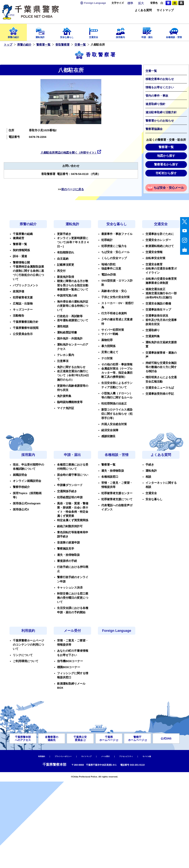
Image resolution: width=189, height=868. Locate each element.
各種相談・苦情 (174, 32)
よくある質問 (143, 10)
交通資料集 (153, 336)
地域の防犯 (108, 264)
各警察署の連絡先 (52, 739)
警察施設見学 (66, 549)
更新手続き (64, 234)
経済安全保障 (110, 430)
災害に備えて (110, 352)
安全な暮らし (67, 32)
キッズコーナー (23, 310)
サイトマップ (165, 10)
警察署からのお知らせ (160, 121)
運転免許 (40, 32)
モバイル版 (147, 756)
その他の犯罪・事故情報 (117, 364)
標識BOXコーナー (69, 667)
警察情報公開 (21, 262)
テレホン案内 (66, 355)
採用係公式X (21, 509)
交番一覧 (80, 45)
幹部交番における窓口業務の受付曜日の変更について (73, 598)
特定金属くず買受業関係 (73, 520)
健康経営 (19, 238)
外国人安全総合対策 (114, 424)
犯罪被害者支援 (23, 297)
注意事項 (63, 361)
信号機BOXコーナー (70, 661)
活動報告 (19, 316)
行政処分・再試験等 (70, 316)
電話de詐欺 (109, 275)
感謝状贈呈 (108, 436)
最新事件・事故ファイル (117, 234)
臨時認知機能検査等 (70, 402)
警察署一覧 (43, 45)
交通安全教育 (154, 264)
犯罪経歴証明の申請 (70, 497)
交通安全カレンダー (158, 240)
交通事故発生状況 (157, 316)
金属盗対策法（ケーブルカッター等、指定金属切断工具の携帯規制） (117, 373)
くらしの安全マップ (114, 258)
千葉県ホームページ (109, 739)
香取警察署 (62, 45)
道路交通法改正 (155, 289)
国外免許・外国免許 (70, 339)
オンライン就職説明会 (27, 481)
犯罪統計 (107, 240)
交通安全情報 (154, 252)
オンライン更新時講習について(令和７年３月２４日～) (73, 242)
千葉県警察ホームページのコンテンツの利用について (28, 645)
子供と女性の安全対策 (115, 297)
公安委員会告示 (23, 334)
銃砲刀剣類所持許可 (70, 526)
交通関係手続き (67, 491)
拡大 (141, 3)
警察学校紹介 (21, 487)
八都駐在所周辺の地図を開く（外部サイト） (69, 153)
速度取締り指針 (155, 104)
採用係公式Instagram (27, 503)
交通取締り (153, 330)
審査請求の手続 (67, 561)
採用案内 (120, 32)
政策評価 (19, 291)
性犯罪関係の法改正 (114, 404)
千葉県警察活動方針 (26, 322)
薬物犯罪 (107, 340)
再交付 (61, 271)
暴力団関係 (108, 346)
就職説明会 (20, 475)
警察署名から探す (166, 164)
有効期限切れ (66, 252)
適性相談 (63, 326)
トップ (8, 45)
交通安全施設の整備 (158, 304)
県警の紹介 (13, 32)
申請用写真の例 (67, 296)
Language (95, 3)
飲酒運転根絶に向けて (160, 246)
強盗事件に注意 (111, 269)
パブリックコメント (26, 285)
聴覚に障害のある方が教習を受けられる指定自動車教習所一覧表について (73, 285)
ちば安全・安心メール (169, 188)
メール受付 (72, 631)
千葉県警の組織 (23, 234)
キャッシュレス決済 (70, 588)
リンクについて (23, 655)
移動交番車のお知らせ (160, 79)
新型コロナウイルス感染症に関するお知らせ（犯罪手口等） (117, 414)
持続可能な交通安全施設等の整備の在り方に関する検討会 (161, 367)
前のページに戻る (73, 189)
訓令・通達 (20, 256)
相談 (148, 477)
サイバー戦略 (110, 334)
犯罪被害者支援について (117, 499)
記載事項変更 (66, 265)
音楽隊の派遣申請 (68, 543)
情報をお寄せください (160, 87)
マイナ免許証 (66, 408)
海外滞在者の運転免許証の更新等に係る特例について (73, 306)
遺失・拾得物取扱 (68, 555)
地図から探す (166, 156)
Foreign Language (117, 631)
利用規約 (28, 631)
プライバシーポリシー (63, 756)
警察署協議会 (154, 129)
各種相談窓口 (110, 477)
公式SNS (166, 738)
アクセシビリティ (126, 756)
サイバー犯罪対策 (113, 330)
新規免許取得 (66, 277)
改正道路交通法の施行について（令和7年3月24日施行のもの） (73, 375)
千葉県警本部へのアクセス (23, 739)
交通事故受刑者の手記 (160, 394)
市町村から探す (166, 173)
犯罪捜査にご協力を (114, 246)
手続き (150, 465)
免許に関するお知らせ (71, 367)
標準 (130, 3)
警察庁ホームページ (137, 739)
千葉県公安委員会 (80, 739)
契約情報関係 (21, 250)
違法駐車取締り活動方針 (161, 112)
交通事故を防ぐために (160, 234)
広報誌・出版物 (23, 304)
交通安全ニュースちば (160, 388)
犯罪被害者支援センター (117, 493)
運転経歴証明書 (67, 332)
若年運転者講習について (73, 320)
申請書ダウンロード (70, 485)
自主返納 (63, 259)
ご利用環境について (26, 661)
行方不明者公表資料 (114, 313)
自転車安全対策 (155, 258)
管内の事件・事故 (157, 96)
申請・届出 (147, 32)
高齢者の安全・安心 (114, 291)
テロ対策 (107, 358)
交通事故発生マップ (158, 310)
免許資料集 (64, 396)
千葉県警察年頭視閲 (26, 328)
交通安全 (94, 32)
